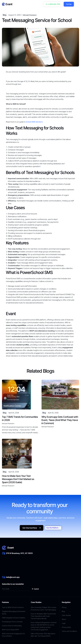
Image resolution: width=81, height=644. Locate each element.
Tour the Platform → (53, 528)
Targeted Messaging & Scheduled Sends (14, 613)
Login (64, 623)
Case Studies (66, 615)
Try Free (69, 4)
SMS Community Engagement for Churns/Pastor (13, 635)
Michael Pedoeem (30, 15)
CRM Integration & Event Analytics (14, 618)
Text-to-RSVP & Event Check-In (13, 607)
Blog (63, 611)
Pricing (64, 607)
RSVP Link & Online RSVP (10, 630)
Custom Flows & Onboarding (12, 626)
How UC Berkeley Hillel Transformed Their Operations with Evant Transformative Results (43, 616)
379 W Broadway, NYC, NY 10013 (19, 553)
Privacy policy (66, 627)
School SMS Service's (34, 122)
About (64, 619)
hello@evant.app (13, 577)
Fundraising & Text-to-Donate (12, 622)
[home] (7, 4)
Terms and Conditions (69, 631)
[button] (77, 4)
